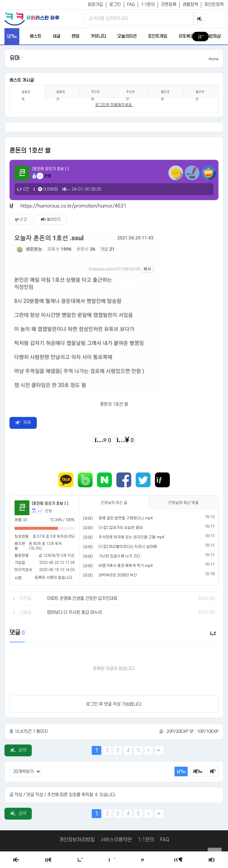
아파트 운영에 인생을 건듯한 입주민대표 (82, 599)
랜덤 (75, 36)
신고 (22, 219)
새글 (56, 36)
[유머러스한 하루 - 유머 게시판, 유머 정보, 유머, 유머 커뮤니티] (32, 19)
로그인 (115, 5)
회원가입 (95, 5)
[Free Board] (48, 860)
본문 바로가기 (0, 0)
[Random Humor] (112, 860)
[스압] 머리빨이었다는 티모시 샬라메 (128, 547)
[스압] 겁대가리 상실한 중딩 (121, 528)
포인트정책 (214, 5)
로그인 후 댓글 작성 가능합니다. (114, 704)
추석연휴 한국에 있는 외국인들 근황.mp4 (131, 537)
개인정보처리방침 (77, 840)
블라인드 (53, 219)
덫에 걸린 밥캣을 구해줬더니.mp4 (126, 518)
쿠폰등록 (169, 5)
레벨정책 (190, 5)
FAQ (131, 5)
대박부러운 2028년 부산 (118, 575)
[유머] (88, 518)
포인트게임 (157, 36)
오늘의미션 (127, 36)
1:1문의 (148, 5)
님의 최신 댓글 (183, 503)
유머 (15, 58)
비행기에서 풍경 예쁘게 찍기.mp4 (126, 566)
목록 (23, 423)
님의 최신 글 (114, 503)
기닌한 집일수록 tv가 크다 (119, 556)
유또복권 (186, 36)
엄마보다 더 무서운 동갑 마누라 (74, 612)
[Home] (16, 860)
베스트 (35, 36)
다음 (149, 750)
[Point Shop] (145, 860)
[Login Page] (178, 860)
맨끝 (159, 750)
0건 (23, 189)
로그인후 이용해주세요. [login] (114, 105)
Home (214, 59)
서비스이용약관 (116, 840)
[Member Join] (212, 860)
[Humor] (80, 860)
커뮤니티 (98, 36)
